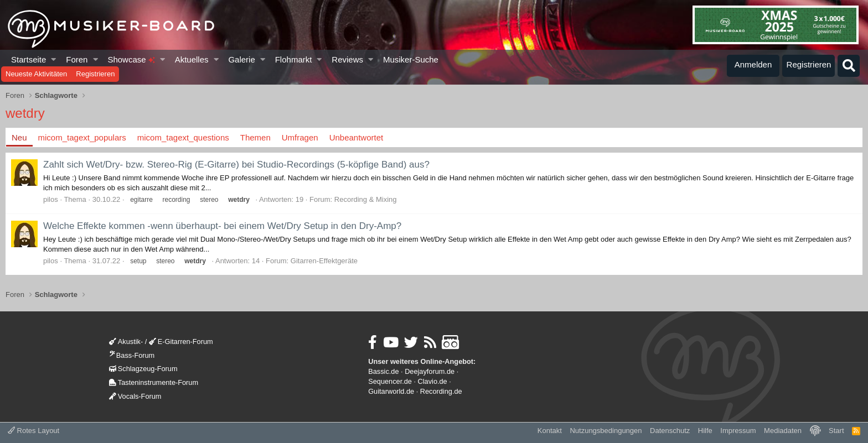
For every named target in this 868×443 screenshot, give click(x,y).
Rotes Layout (33, 431)
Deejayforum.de (430, 371)
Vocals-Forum (135, 396)
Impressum (738, 431)
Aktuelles (192, 59)
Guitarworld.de (391, 391)
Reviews (347, 59)
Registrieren (95, 74)
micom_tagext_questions (183, 137)
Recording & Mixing (366, 199)
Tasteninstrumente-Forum (154, 382)
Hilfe (705, 431)
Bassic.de (383, 371)
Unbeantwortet (356, 137)
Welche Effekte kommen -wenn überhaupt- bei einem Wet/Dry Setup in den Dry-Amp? (222, 226)
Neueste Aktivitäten (36, 74)
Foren (77, 59)
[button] (54, 59)
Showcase (131, 59)
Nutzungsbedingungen (606, 431)
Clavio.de (433, 381)
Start (836, 431)
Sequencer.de (390, 381)
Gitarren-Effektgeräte (324, 261)
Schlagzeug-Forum (143, 369)
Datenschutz (670, 431)
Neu (19, 137)
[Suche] (849, 66)
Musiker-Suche (411, 59)
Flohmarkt (294, 59)
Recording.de (441, 391)
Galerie (241, 59)
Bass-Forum (132, 355)
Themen (255, 137)
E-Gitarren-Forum (181, 342)
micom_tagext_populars (82, 137)
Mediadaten (783, 431)
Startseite (29, 59)
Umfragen (300, 137)
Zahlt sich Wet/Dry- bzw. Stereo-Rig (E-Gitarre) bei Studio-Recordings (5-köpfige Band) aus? (236, 165)
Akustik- (126, 342)
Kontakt (550, 431)
